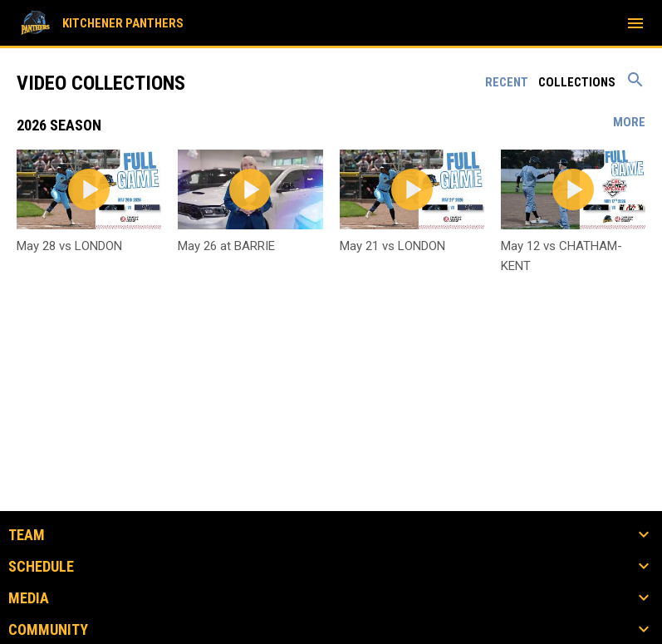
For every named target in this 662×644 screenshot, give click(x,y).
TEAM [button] (27, 535)
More (629, 122)
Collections (577, 82)
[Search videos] (635, 86)
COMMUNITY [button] (48, 630)
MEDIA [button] (29, 598)
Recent (507, 82)
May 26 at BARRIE (226, 246)
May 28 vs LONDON (69, 246)
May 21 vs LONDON (392, 246)
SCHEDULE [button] (41, 567)
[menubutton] (635, 23)
